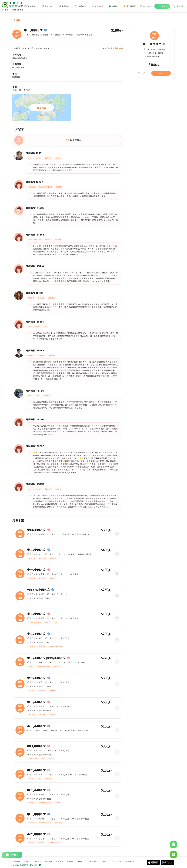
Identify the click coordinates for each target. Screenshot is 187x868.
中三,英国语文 (37, 702)
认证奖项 (38, 861)
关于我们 (16, 861)
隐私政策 (106, 861)
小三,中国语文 (37, 614)
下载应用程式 (93, 861)
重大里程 (49, 861)
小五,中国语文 (37, 834)
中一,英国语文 (37, 678)
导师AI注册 (130, 861)
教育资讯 (27, 861)
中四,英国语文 (37, 530)
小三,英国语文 (37, 634)
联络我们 (81, 861)
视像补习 (59, 861)
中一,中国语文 (33, 30)
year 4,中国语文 (39, 590)
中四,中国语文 (37, 746)
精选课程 (70, 861)
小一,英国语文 (37, 726)
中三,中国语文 (37, 550)
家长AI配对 (118, 861)
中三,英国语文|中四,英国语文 (46, 658)
